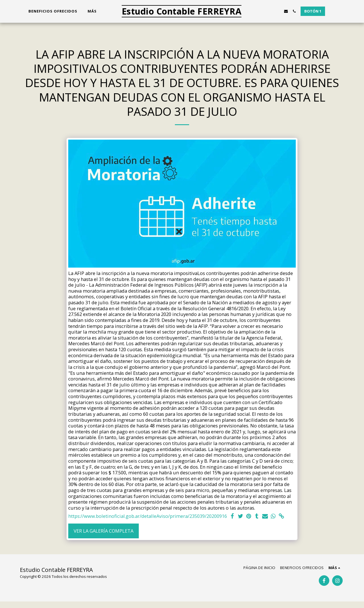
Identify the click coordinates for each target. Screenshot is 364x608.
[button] (261, 11)
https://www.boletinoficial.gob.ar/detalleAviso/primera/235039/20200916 (148, 516)
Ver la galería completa (104, 531)
